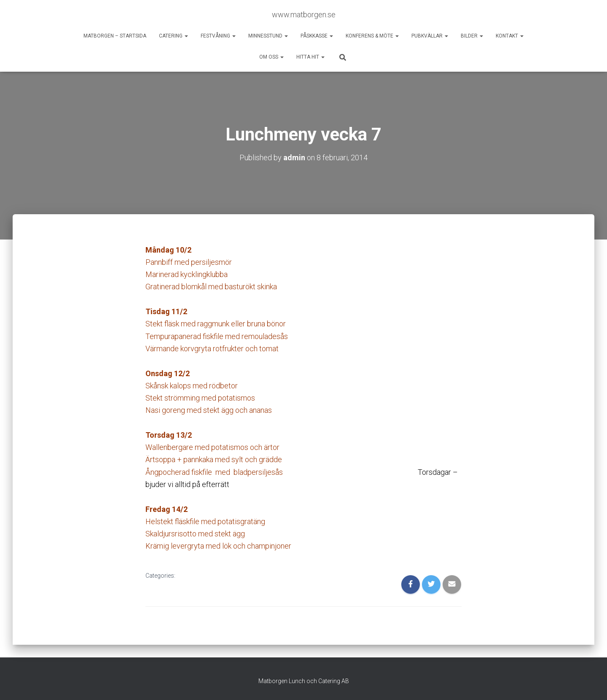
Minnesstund (268, 36)
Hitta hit (310, 57)
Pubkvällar (430, 36)
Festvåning (218, 36)
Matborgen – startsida (115, 36)
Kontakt (510, 36)
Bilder (472, 36)
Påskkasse (317, 36)
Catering (173, 36)
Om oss (271, 57)
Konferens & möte (372, 36)
